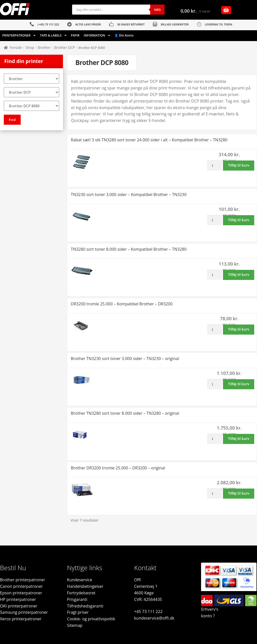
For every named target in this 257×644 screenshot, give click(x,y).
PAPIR (75, 35)
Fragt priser (78, 612)
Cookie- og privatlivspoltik (91, 619)
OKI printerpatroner (19, 606)
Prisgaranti (77, 599)
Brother (44, 47)
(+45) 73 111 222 (48, 24)
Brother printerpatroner (23, 580)
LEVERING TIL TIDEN (219, 24)
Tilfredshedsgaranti (85, 606)
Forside (16, 47)
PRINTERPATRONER (16, 35)
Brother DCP (65, 47)
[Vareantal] (215, 166)
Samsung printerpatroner (24, 612)
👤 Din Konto (124, 35)
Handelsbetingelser (85, 586)
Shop (30, 47)
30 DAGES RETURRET (131, 24)
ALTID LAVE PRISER (88, 24)
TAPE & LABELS (51, 35)
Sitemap (75, 625)
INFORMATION (94, 35)
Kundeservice (80, 580)
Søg (157, 10)
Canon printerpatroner (21, 586)
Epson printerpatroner (21, 593)
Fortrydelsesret (81, 593)
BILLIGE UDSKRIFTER (175, 24)
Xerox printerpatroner (21, 619)
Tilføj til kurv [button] (239, 165)
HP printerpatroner (18, 599)
